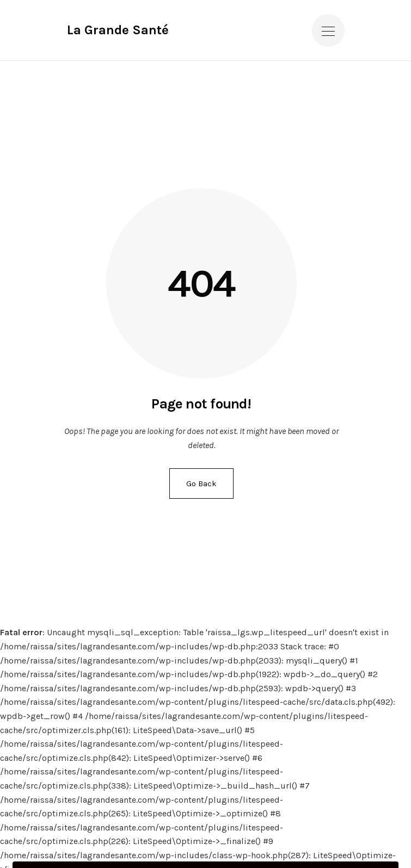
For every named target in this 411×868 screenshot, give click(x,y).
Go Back (201, 483)
